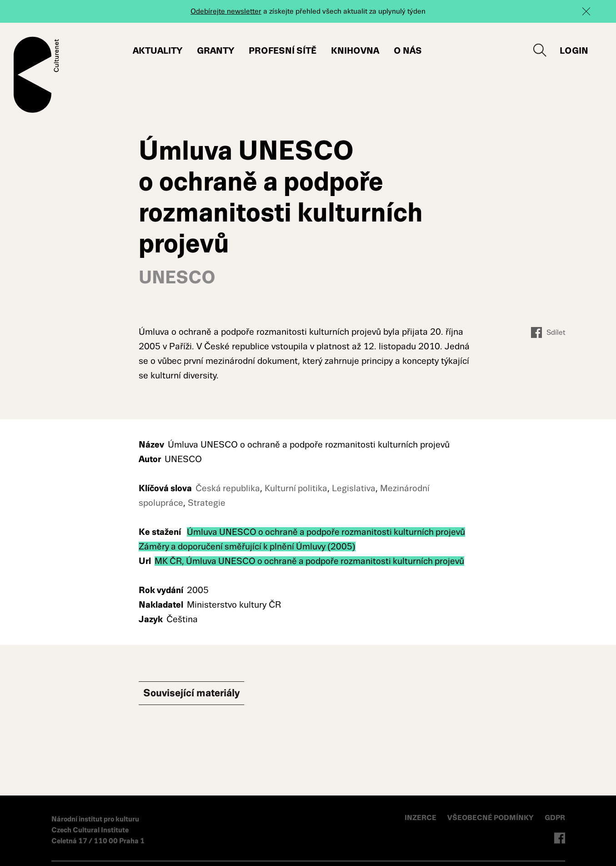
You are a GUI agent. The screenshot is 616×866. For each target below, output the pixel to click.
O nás (408, 51)
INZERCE (421, 818)
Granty (216, 51)
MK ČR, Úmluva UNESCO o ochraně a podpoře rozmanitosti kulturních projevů (312, 562)
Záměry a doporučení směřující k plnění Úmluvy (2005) (249, 547)
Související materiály (207, 695)
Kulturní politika (297, 489)
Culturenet (37, 75)
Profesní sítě (283, 51)
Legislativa (355, 489)
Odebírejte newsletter (226, 11)
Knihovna (356, 51)
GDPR (555, 818)
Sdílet (548, 333)
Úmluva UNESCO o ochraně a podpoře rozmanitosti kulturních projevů (328, 533)
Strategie (207, 504)
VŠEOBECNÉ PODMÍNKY (492, 818)
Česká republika (228, 489)
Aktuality (158, 51)
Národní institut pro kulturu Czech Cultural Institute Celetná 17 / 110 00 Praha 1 (98, 831)
